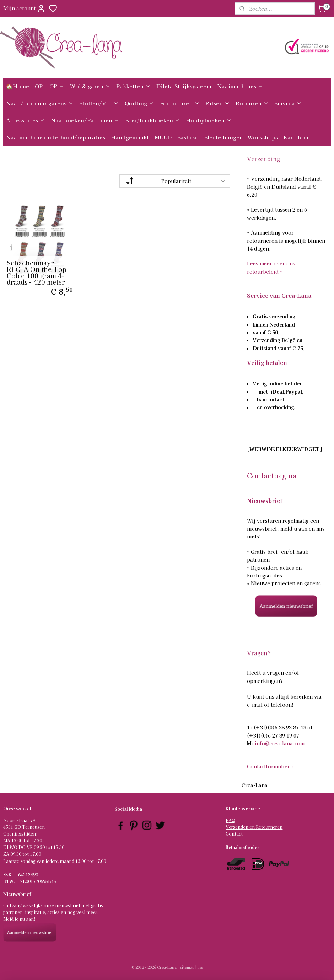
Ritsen (218, 103)
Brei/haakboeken (153, 120)
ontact (236, 834)
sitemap (187, 967)
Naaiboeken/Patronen (85, 120)
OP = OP (50, 86)
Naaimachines (240, 86)
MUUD (163, 137)
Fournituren (180, 103)
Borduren (252, 103)
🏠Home (18, 86)
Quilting (139, 103)
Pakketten (133, 86)
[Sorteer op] (175, 181)
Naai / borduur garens (40, 103)
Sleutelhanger (223, 137)
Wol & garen (90, 86)
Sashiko (188, 137)
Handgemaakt (130, 137)
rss (200, 967)
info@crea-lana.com (280, 743)
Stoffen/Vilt (99, 103)
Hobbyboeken (209, 120)
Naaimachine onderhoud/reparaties (56, 137)
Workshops (263, 137)
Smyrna (288, 103)
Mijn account (24, 9)
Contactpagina (272, 475)
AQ (232, 820)
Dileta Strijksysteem (184, 86)
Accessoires (26, 120)
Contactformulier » (270, 766)
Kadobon (296, 137)
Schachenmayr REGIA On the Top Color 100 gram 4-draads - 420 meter (37, 272)
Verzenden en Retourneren (254, 827)
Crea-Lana (255, 785)
